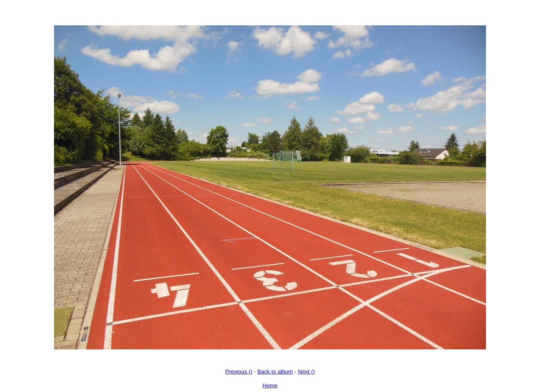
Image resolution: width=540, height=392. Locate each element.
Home (270, 385)
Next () (306, 372)
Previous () (239, 372)
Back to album (275, 372)
